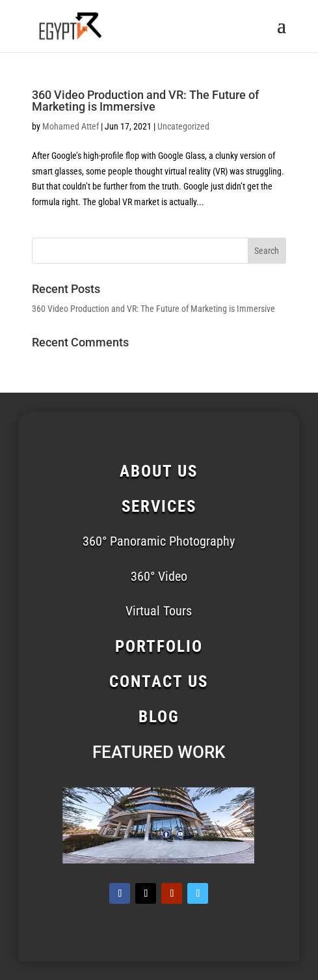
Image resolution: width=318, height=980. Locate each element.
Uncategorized (183, 126)
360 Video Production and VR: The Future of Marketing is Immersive (145, 101)
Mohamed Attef (71, 126)
